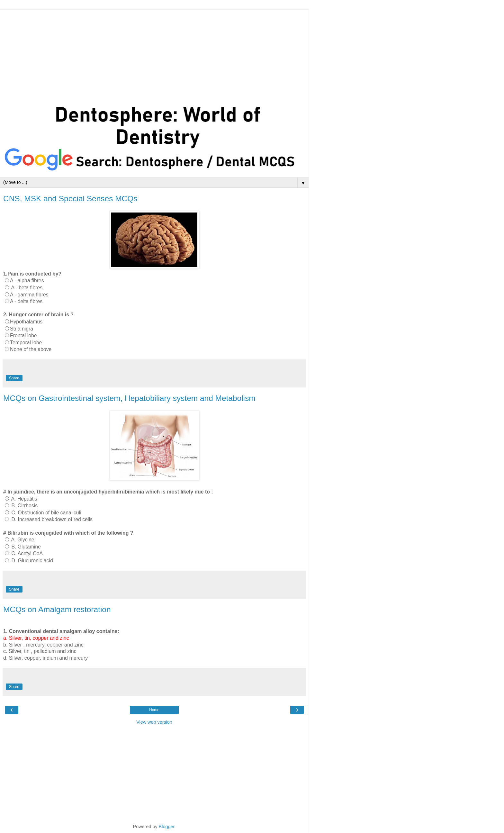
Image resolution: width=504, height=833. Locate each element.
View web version (154, 722)
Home (154, 710)
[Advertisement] (154, 55)
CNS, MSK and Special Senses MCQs (70, 199)
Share (14, 378)
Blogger (167, 827)
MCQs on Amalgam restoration (57, 609)
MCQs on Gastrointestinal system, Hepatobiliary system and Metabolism (129, 398)
